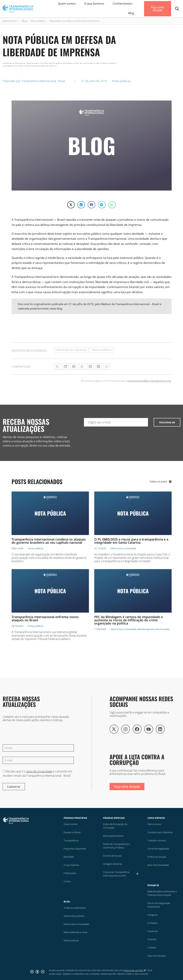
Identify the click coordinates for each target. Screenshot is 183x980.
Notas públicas (38, 21)
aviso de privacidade (39, 771)
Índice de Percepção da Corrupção (115, 826)
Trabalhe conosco (157, 840)
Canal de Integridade (158, 849)
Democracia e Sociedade (76, 924)
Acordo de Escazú (112, 856)
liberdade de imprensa (71, 350)
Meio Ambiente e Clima (75, 932)
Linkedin (152, 948)
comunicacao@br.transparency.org (149, 381)
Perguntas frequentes (75, 849)
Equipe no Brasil (72, 832)
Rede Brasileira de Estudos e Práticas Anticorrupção (162, 893)
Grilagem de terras (113, 864)
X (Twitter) (152, 923)
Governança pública (74, 916)
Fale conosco (154, 824)
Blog (24, 21)
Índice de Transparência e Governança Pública (116, 846)
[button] (177, 9)
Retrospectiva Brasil (113, 836)
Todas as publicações (75, 908)
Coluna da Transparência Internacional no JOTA (121, 874)
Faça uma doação (157, 956)
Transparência (71, 840)
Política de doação (157, 857)
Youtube (152, 939)
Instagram (153, 915)
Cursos (67, 881)
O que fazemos (71, 865)
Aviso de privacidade (158, 865)
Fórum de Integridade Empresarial (159, 905)
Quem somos (71, 824)
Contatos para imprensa (160, 832)
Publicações (70, 873)
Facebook (152, 931)
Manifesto (69, 857)
